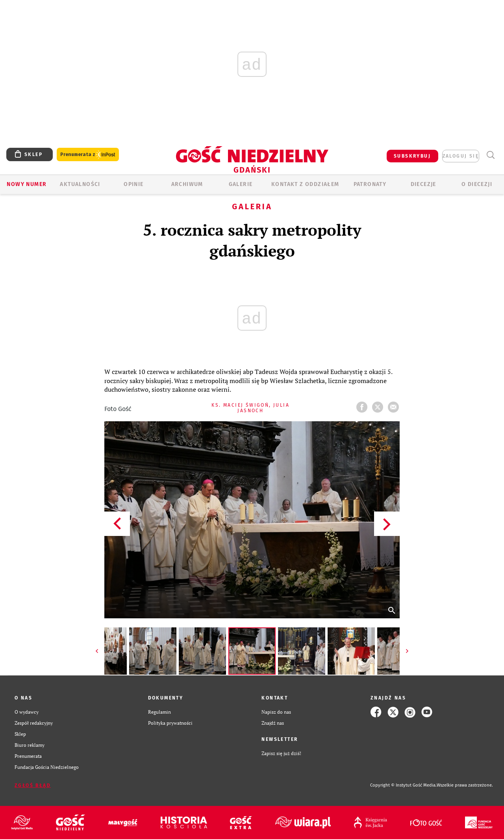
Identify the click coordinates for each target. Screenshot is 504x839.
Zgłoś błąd (33, 785)
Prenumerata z (88, 155)
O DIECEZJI (477, 184)
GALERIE (241, 184)
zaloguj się (461, 156)
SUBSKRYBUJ (412, 156)
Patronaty (370, 184)
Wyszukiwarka (490, 155)
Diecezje (423, 184)
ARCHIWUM (187, 184)
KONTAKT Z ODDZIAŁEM (305, 184)
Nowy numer (27, 184)
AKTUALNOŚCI (80, 184)
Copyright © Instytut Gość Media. (403, 785)
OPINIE (133, 184)
